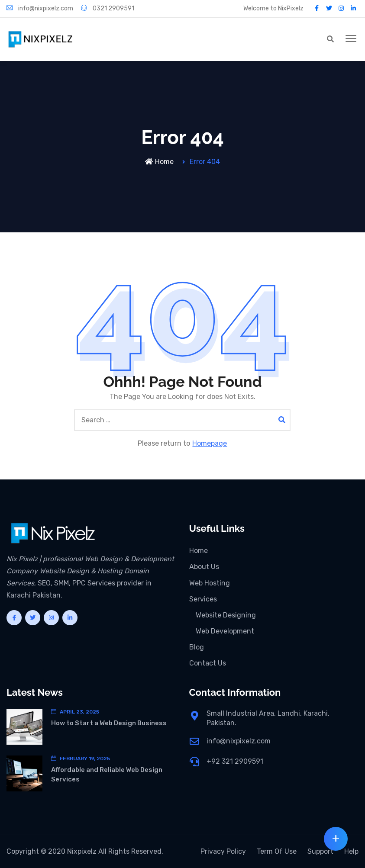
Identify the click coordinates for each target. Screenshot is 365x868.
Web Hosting (210, 583)
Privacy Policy (223, 851)
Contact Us (208, 663)
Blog (197, 647)
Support (320, 851)
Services (203, 599)
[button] (351, 39)
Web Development (225, 631)
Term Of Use (277, 851)
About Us (204, 567)
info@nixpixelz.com (40, 8)
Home (159, 162)
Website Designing (226, 615)
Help (351, 851)
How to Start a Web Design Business (109, 723)
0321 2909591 (108, 8)
